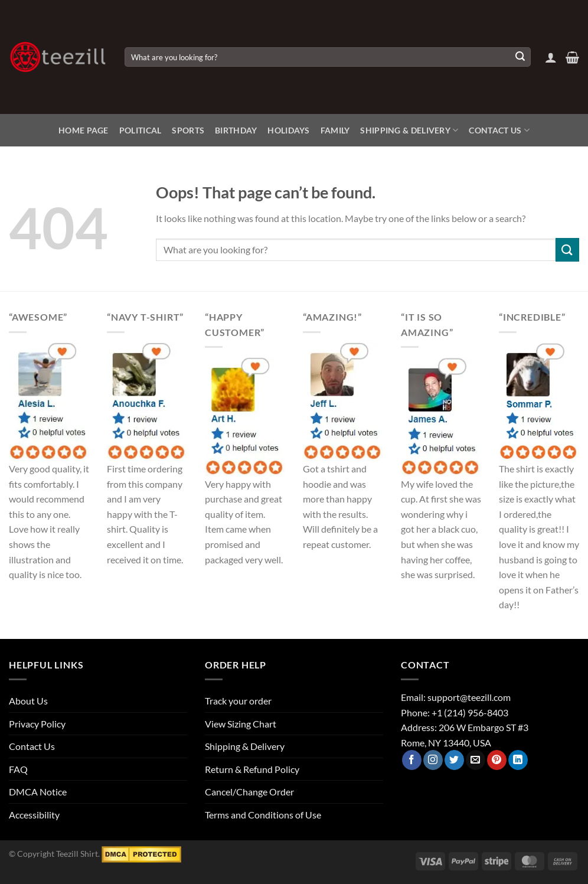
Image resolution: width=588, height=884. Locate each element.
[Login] (551, 57)
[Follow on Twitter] (454, 760)
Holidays (288, 130)
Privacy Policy (37, 724)
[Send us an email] (476, 760)
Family (335, 130)
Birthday (236, 130)
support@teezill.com (469, 697)
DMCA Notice (38, 792)
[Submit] (520, 57)
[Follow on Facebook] (412, 760)
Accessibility (34, 815)
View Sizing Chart (241, 724)
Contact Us (499, 130)
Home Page (84, 130)
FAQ (18, 769)
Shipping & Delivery (409, 130)
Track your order (238, 701)
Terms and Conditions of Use (263, 815)
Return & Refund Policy (252, 769)
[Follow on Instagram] (433, 760)
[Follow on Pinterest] (497, 760)
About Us (28, 701)
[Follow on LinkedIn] (518, 760)
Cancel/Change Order (249, 792)
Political (141, 130)
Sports (188, 130)
